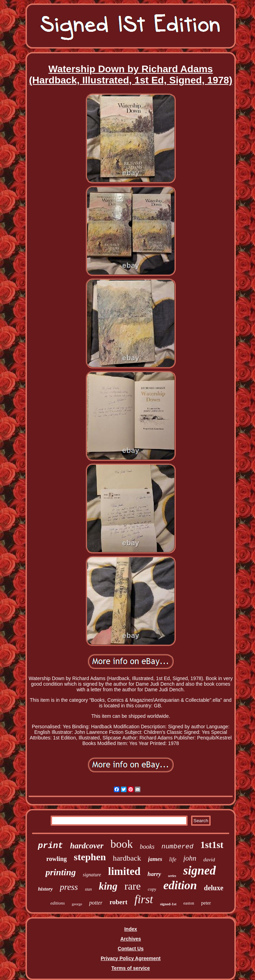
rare (133, 886)
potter (96, 903)
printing (61, 872)
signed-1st (168, 904)
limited (124, 871)
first (144, 899)
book (122, 844)
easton (189, 903)
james (155, 859)
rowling (57, 859)
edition (180, 885)
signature (92, 875)
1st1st (212, 845)
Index (131, 929)
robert (118, 902)
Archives (130, 939)
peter (206, 903)
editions (57, 903)
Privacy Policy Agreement (130, 958)
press (69, 887)
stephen (90, 857)
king (108, 886)
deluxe (214, 888)
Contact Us (131, 949)
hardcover (87, 846)
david (209, 860)
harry (154, 874)
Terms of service (131, 968)
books (147, 847)
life (173, 859)
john (190, 858)
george (77, 904)
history (46, 889)
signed (199, 871)
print (50, 846)
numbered (177, 847)
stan (88, 889)
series (172, 876)
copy (152, 889)
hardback (127, 858)
